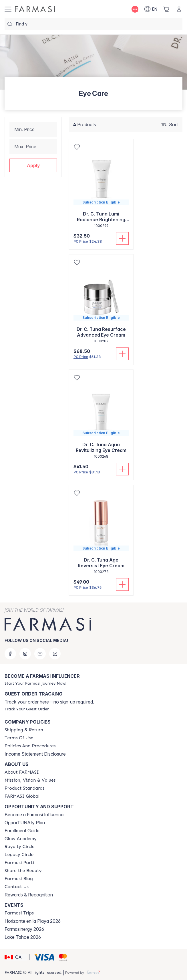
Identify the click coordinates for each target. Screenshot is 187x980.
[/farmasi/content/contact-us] (17, 887)
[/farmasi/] (35, 9)
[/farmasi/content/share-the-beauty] (23, 871)
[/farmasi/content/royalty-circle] (20, 847)
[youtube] (40, 654)
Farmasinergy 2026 (24, 929)
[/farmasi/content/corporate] (22, 796)
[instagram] (25, 654)
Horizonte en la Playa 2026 (33, 921)
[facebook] (10, 654)
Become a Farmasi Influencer (35, 815)
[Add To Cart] (122, 238)
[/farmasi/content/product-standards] (25, 788)
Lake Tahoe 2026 (23, 937)
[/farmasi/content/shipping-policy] (24, 730)
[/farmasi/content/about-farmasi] (22, 772)
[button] (33, 165)
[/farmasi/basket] (166, 9)
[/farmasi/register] (35, 683)
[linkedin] (55, 654)
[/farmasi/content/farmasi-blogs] (19, 879)
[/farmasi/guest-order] (27, 709)
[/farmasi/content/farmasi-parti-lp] (19, 863)
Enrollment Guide (22, 831)
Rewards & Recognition (29, 895)
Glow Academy (21, 839)
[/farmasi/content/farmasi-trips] (19, 913)
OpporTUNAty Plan (25, 823)
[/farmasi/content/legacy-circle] (19, 855)
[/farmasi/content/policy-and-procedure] (30, 746)
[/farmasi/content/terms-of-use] (19, 738)
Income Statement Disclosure (35, 754)
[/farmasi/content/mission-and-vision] (30, 780)
